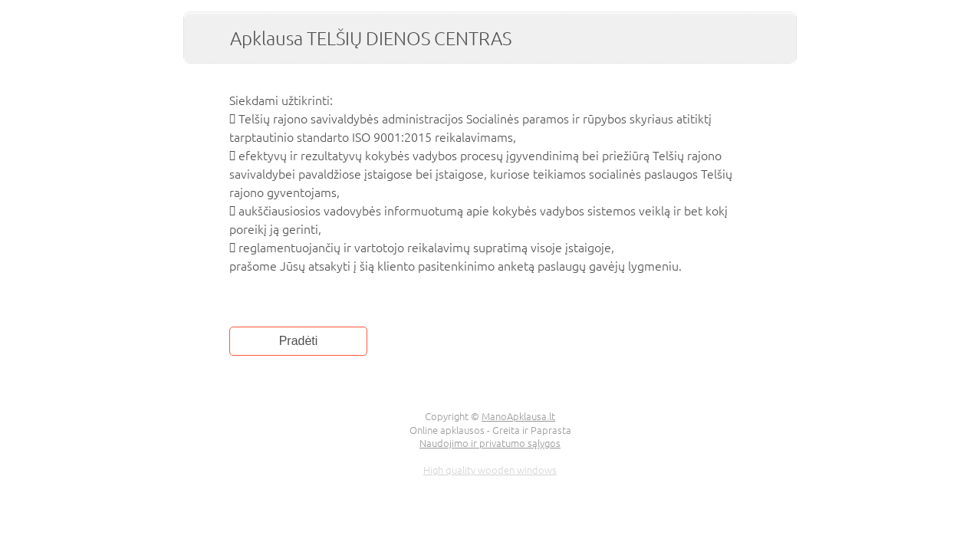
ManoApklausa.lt (518, 416)
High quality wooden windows (490, 470)
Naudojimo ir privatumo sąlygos (490, 443)
